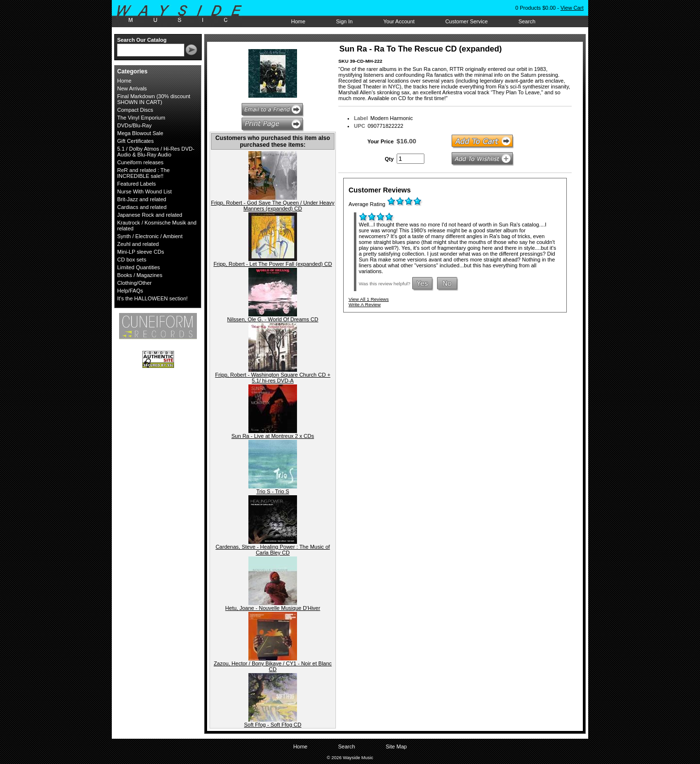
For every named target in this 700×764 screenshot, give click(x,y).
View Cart (572, 8)
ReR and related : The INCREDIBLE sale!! (143, 173)
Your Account (399, 21)
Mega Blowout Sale (140, 133)
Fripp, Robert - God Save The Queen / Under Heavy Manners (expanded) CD (273, 206)
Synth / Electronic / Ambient (150, 236)
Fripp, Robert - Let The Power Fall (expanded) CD (273, 264)
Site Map (396, 747)
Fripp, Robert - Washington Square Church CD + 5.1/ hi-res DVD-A (272, 378)
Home (298, 21)
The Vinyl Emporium (141, 118)
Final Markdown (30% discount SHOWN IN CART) (154, 99)
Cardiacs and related (142, 207)
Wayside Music (184, 14)
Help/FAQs (130, 291)
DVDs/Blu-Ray (134, 125)
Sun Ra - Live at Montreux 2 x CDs (273, 436)
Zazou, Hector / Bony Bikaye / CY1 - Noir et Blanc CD (273, 666)
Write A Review (365, 304)
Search (527, 21)
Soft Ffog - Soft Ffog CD (273, 725)
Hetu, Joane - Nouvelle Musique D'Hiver (272, 608)
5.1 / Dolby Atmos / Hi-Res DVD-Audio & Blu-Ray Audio (156, 152)
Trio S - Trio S (272, 491)
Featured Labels (137, 184)
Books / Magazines (140, 275)
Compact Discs (135, 110)
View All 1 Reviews (369, 299)
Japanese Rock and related (150, 215)
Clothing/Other (134, 283)
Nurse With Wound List (144, 191)
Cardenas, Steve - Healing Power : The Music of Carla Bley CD (272, 550)
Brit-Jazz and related (142, 199)
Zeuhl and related (138, 244)
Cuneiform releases (140, 162)
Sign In (344, 21)
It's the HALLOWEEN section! (152, 298)
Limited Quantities (139, 267)
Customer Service (466, 21)
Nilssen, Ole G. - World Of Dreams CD (272, 319)
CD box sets (132, 260)
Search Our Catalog (142, 40)
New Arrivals (132, 88)
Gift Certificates (135, 141)
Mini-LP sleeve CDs (140, 252)
